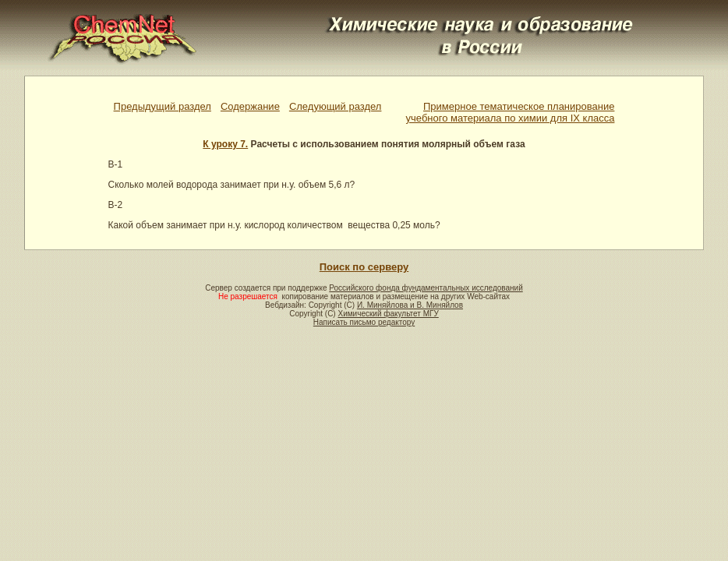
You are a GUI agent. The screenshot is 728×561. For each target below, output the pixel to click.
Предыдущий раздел (163, 106)
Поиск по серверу (364, 267)
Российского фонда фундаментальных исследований (426, 288)
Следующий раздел (336, 106)
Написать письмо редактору (364, 322)
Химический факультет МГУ (388, 314)
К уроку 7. (225, 144)
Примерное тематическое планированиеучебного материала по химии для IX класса (511, 112)
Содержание (250, 106)
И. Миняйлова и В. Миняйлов (410, 305)
